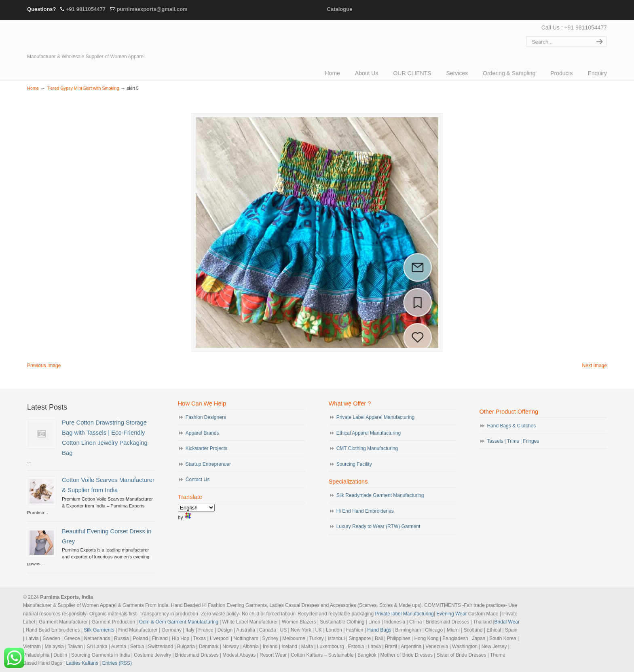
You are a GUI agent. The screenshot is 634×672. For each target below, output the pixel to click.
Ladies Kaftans (82, 663)
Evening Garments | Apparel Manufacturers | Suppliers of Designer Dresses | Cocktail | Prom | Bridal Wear (98, 37)
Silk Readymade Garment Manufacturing (380, 495)
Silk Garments (99, 630)
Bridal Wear (507, 622)
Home (33, 88)
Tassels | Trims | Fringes (513, 441)
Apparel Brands (202, 433)
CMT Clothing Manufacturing (367, 448)
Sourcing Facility (354, 464)
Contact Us (198, 480)
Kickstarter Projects (206, 448)
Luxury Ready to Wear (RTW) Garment (378, 526)
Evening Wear (451, 614)
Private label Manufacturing (404, 614)
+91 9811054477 (86, 9)
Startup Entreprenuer (208, 464)
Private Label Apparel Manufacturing (375, 417)
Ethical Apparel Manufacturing (369, 433)
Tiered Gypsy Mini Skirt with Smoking (83, 88)
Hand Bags (379, 630)
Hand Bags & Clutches (511, 426)
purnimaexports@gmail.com (152, 9)
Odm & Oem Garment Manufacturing (179, 622)
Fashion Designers (206, 417)
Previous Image (44, 366)
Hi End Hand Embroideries (365, 511)
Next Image (595, 366)
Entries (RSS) (117, 663)
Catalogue (340, 9)
